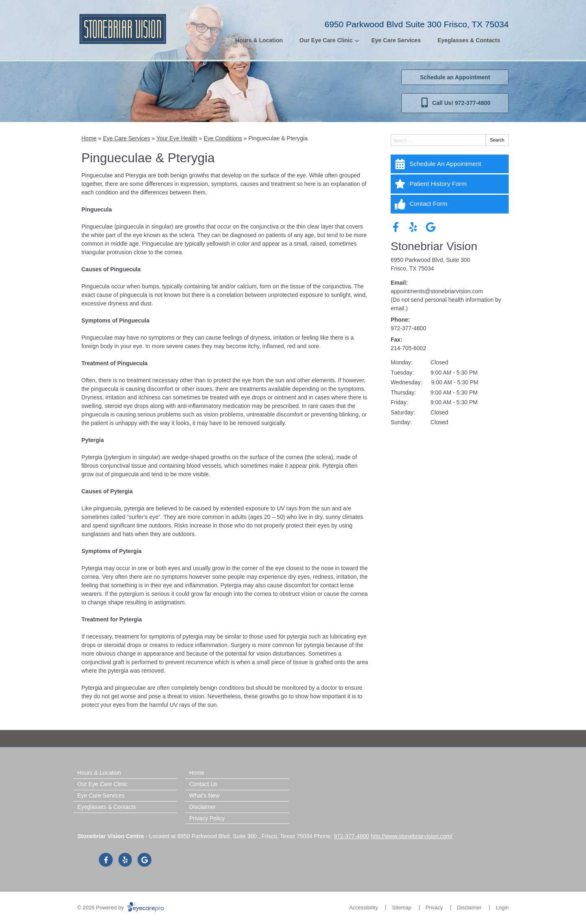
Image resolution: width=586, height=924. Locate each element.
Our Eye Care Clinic (326, 40)
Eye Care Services (396, 40)
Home (89, 138)
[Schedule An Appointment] (450, 164)
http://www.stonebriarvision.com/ (412, 836)
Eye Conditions (223, 138)
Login (502, 908)
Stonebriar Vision (434, 246)
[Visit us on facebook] (396, 227)
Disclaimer (202, 807)
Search (497, 140)
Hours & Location (259, 40)
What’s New (204, 795)
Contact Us (203, 784)
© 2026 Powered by (121, 908)
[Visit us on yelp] (413, 227)
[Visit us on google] (431, 227)
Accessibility (364, 908)
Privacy (434, 908)
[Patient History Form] (450, 184)
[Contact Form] (450, 204)
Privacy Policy (207, 818)
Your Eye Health (177, 138)
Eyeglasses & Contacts (469, 40)
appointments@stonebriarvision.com (437, 291)
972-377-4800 (408, 328)
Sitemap (402, 908)
